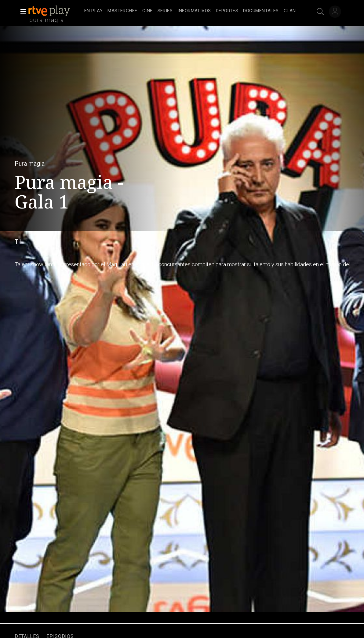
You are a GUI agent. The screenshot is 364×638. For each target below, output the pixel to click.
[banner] (55, 11)
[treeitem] (93, 11)
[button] (21, 12)
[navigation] (190, 11)
